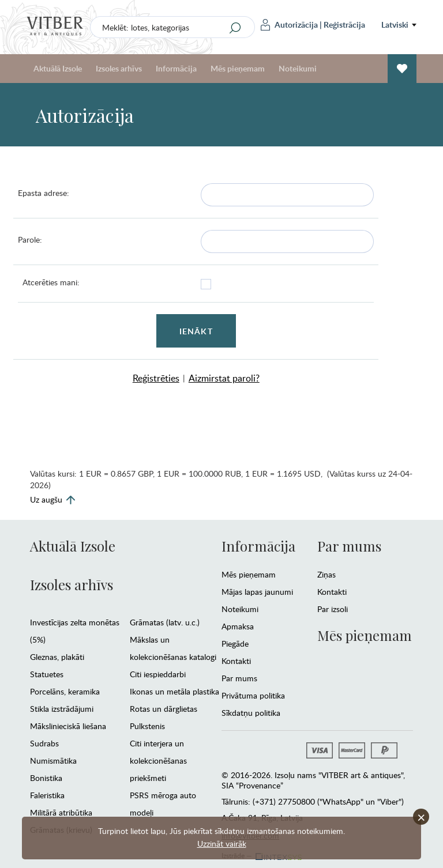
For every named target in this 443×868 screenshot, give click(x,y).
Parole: (30, 239)
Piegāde (235, 644)
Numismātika (53, 761)
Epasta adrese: (44, 193)
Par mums (239, 678)
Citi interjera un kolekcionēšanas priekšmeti (158, 761)
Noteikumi (298, 68)
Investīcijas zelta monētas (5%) (75, 631)
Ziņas (326, 574)
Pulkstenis (147, 726)
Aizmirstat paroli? (224, 378)
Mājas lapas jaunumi (257, 592)
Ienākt (196, 331)
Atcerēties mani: (51, 282)
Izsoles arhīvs (119, 68)
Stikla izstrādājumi (62, 709)
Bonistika (46, 778)
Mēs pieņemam (238, 68)
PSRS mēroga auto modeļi (163, 804)
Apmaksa (238, 626)
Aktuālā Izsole (58, 68)
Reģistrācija (344, 24)
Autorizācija (289, 25)
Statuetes (47, 674)
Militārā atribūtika (61, 812)
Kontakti (236, 661)
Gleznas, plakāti (57, 657)
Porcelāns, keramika (65, 691)
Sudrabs (44, 743)
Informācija (176, 68)
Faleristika (47, 795)
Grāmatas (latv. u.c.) (165, 622)
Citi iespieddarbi (158, 674)
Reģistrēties (156, 378)
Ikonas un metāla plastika (174, 691)
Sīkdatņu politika (251, 713)
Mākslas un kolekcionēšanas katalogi (173, 648)
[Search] (235, 28)
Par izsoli (333, 609)
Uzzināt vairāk (222, 844)
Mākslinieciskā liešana (68, 726)
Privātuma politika (253, 695)
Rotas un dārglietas (164, 709)
